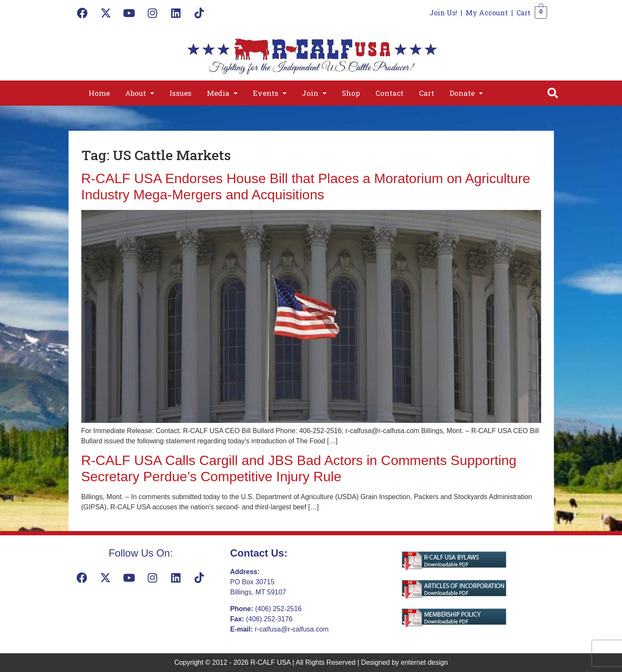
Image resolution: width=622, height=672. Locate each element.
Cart (523, 13)
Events (270, 93)
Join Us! (443, 13)
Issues (181, 93)
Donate (466, 93)
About (140, 93)
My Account (487, 13)
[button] (140, 93)
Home (99, 93)
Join (314, 93)
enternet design (424, 662)
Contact (390, 93)
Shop (351, 93)
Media (222, 93)
